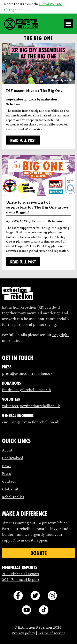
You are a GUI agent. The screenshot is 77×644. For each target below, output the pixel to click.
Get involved (13, 458)
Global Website (51, 4)
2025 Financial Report (21, 574)
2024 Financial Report (21, 579)
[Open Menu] (69, 24)
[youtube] (26, 610)
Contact (9, 481)
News (7, 466)
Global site (11, 489)
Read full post (23, 140)
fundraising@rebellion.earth (26, 390)
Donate (38, 553)
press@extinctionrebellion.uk (27, 373)
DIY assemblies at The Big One (34, 90)
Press (6, 473)
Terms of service (52, 633)
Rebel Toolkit (13, 497)
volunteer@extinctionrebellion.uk (31, 406)
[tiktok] (44, 610)
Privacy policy (23, 633)
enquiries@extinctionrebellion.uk (31, 422)
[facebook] (18, 596)
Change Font (14, 10)
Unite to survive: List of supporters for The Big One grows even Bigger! (37, 207)
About (7, 450)
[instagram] (52, 596)
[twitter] (35, 596)
